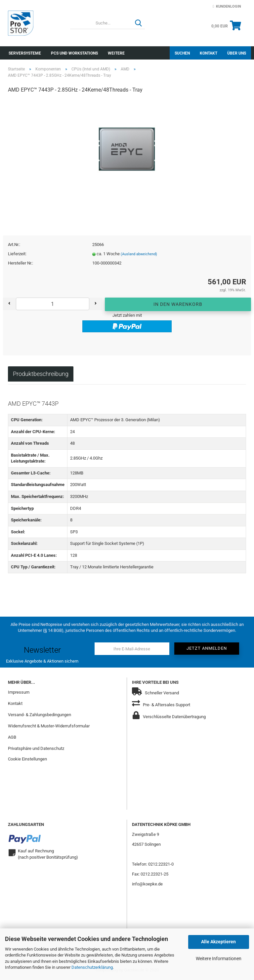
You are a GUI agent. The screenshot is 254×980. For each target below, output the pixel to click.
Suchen (182, 53)
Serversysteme (25, 53)
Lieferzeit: (17, 255)
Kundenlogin (227, 6)
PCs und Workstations (74, 53)
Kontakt (209, 53)
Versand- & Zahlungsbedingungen (40, 716)
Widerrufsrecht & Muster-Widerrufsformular (49, 727)
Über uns (237, 53)
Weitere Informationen (219, 959)
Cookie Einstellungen (27, 760)
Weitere (116, 53)
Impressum (19, 694)
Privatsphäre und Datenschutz (36, 749)
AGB (12, 738)
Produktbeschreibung (41, 375)
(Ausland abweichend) (139, 255)
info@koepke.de (147, 885)
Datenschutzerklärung (92, 967)
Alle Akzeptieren (218, 942)
